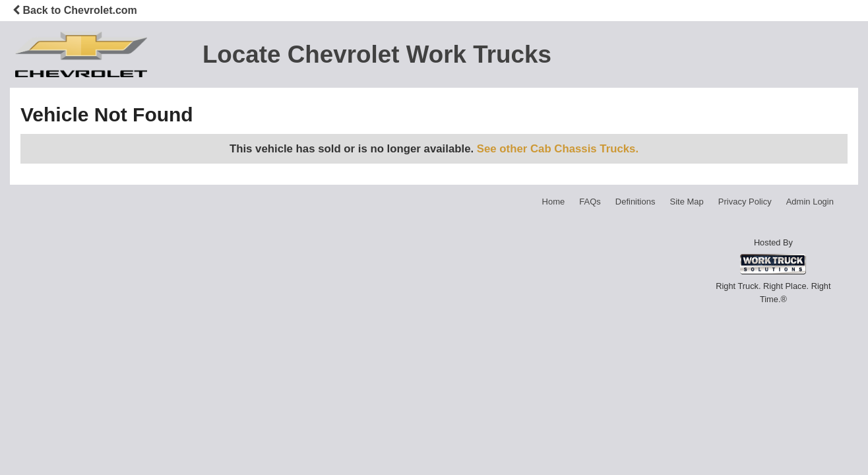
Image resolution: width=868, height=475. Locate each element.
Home (554, 202)
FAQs (590, 202)
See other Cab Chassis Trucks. (558, 149)
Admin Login (810, 202)
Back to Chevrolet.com (75, 10)
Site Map (686, 202)
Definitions (635, 202)
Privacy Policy (745, 202)
